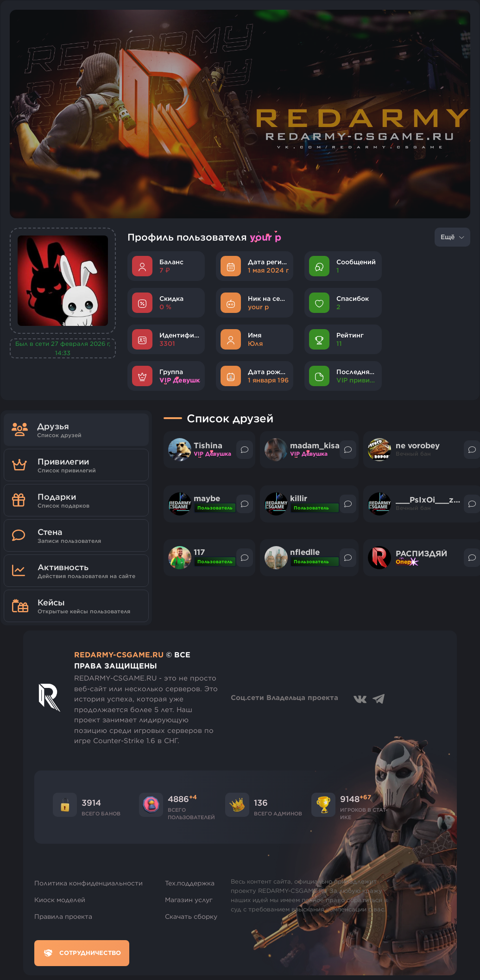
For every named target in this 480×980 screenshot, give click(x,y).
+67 (365, 797)
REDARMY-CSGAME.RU (119, 655)
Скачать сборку (191, 916)
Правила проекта (63, 916)
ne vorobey (418, 446)
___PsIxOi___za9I (429, 500)
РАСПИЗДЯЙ (421, 554)
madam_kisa (315, 446)
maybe (207, 499)
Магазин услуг (189, 900)
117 (199, 552)
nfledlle (305, 552)
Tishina (208, 446)
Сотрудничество (82, 953)
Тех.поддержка (190, 883)
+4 (193, 797)
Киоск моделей (60, 900)
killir (299, 499)
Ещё (452, 237)
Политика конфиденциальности (88, 883)
